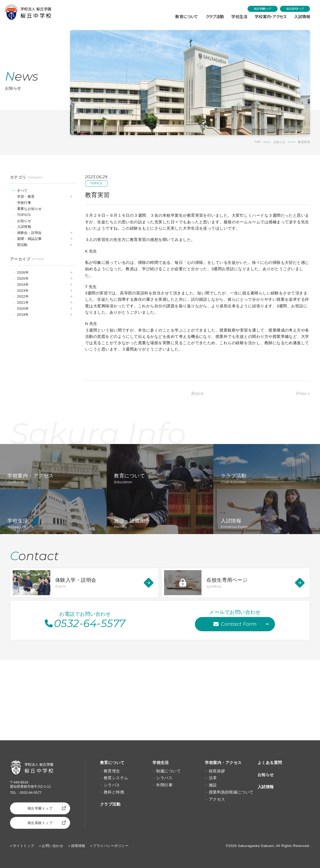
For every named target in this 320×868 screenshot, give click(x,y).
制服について (168, 771)
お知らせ (279, 142)
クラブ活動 (213, 16)
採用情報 (78, 846)
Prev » (303, 393)
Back (197, 393)
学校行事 (24, 203)
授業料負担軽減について (231, 792)
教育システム (116, 778)
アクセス (217, 799)
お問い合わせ (53, 846)
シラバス (112, 785)
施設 (213, 785)
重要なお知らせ (29, 209)
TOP (258, 142)
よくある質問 (270, 763)
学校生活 (238, 16)
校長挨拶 (217, 771)
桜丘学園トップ (263, 9)
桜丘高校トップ (295, 9)
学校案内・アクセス (270, 16)
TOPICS (24, 215)
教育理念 (112, 771)
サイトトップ (24, 846)
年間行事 (164, 785)
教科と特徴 (114, 792)
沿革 (213, 778)
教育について (184, 16)
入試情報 (302, 16)
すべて (22, 191)
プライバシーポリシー (111, 846)
